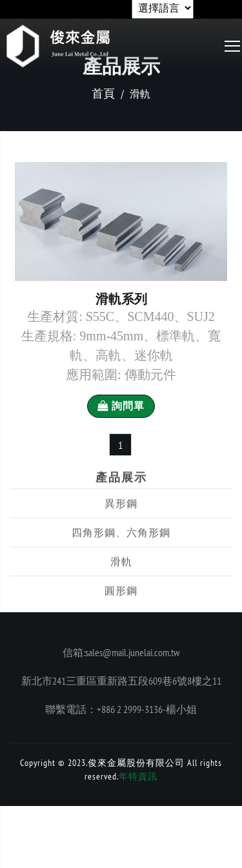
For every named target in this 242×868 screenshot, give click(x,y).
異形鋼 (121, 517)
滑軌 (121, 575)
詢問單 (121, 406)
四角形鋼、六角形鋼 (121, 546)
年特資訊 (138, 776)
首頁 (103, 93)
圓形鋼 (121, 604)
